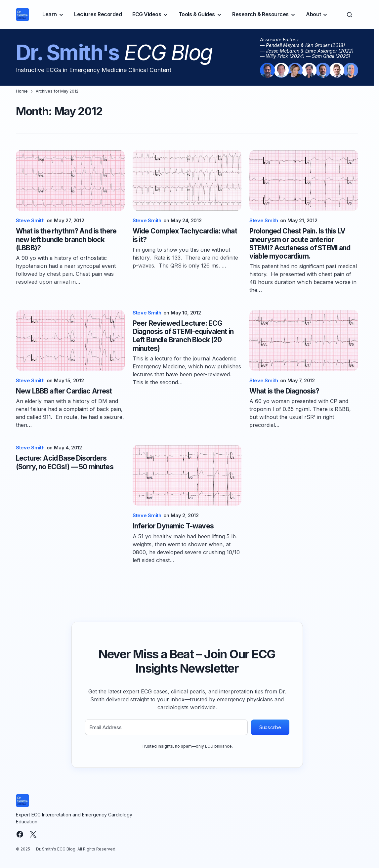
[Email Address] (167, 727)
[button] (350, 15)
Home (22, 91)
